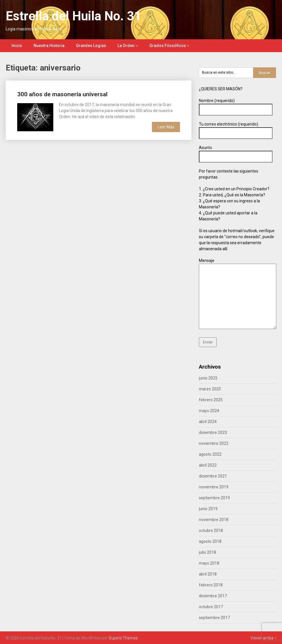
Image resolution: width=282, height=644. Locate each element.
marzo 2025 (210, 389)
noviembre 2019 (214, 487)
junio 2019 (208, 509)
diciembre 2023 (213, 432)
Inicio (17, 46)
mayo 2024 (209, 411)
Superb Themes (123, 638)
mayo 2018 (209, 563)
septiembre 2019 (214, 498)
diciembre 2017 (213, 596)
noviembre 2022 (214, 443)
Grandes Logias (91, 46)
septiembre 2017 (214, 618)
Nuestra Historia (49, 46)
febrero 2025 (211, 400)
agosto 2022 (210, 454)
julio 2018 (207, 552)
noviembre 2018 (214, 520)
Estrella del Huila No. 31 (74, 16)
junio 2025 (208, 378)
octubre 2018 (211, 531)
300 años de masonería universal (62, 94)
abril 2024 (208, 422)
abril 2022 (208, 465)
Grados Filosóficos (168, 46)
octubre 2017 (211, 607)
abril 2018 (208, 574)
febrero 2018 (211, 585)
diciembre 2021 (213, 476)
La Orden (126, 46)
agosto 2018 (210, 541)
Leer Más (166, 127)
